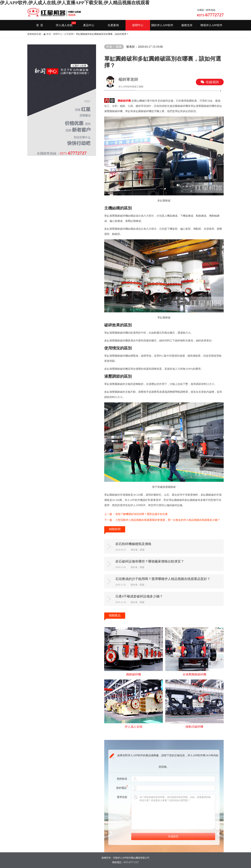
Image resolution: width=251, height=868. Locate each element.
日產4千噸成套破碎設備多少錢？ (139, 596)
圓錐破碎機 (124, 101)
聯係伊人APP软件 (211, 25)
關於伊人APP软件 (162, 25)
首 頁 (40, 25)
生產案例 (113, 25)
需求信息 (122, 797)
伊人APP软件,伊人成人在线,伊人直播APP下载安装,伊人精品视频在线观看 (75, 3)
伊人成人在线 (64, 25)
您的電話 (122, 788)
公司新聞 (69, 34)
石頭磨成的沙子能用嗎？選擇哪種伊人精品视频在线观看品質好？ (163, 579)
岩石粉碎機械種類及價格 (133, 544)
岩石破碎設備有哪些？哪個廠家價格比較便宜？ (150, 561)
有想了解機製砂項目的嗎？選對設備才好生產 (142, 514)
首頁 (49, 34)
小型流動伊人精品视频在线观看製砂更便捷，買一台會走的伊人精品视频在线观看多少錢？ (168, 520)
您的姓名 (122, 779)
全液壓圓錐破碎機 (194, 674)
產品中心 (89, 25)
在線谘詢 (212, 82)
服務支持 (187, 25)
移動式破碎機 (194, 727)
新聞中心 (138, 25)
